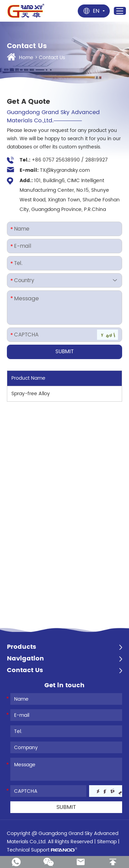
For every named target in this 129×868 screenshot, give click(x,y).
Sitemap (107, 842)
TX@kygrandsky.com (65, 170)
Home (26, 58)
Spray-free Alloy (31, 394)
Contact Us (52, 58)
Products (21, 647)
